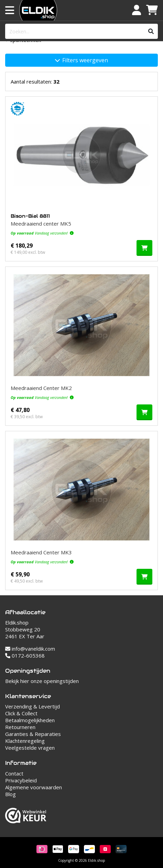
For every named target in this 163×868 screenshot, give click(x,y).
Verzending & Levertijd (32, 706)
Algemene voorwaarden (34, 787)
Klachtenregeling (25, 741)
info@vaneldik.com (30, 649)
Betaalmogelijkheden (30, 720)
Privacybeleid (21, 780)
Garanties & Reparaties (33, 734)
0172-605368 (25, 655)
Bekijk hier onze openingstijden (42, 681)
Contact (14, 773)
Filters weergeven (81, 60)
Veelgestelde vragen (30, 748)
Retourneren (20, 727)
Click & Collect (21, 713)
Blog (10, 794)
